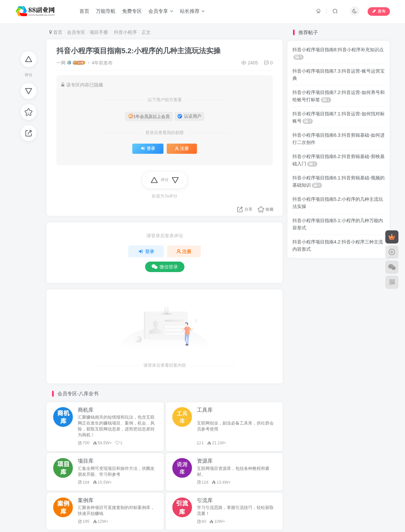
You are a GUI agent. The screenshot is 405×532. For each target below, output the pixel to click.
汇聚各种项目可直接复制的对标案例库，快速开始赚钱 (116, 511)
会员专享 (161, 11)
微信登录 (165, 267)
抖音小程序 (125, 32)
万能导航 (106, 11)
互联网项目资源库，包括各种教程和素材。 (233, 472)
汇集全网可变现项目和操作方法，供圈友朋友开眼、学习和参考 (116, 472)
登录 (148, 149)
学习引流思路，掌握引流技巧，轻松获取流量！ (235, 511)
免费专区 (132, 11)
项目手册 (99, 32)
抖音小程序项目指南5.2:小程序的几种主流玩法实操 (139, 51)
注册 (182, 149)
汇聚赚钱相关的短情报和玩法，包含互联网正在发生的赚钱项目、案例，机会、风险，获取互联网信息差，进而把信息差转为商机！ (116, 426)
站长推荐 (192, 11)
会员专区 (76, 32)
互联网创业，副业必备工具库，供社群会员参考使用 (235, 426)
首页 (84, 11)
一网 (61, 63)
